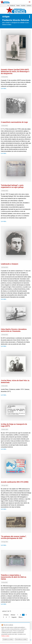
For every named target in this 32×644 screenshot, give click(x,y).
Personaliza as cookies (21, 639)
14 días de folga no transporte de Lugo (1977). (14, 425)
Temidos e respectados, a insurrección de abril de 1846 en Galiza (14, 577)
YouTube (23, 6)
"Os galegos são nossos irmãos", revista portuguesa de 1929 (14, 537)
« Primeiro (6, 615)
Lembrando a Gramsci (10, 264)
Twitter (18, 6)
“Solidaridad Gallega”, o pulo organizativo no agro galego (12, 186)
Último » (21, 617)
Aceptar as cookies (8, 639)
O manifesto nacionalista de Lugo (14, 122)
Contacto (29, 6)
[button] (30, 2)
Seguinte (14, 617)
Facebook (12, 6)
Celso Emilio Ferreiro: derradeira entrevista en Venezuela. (14, 330)
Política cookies (5, 636)
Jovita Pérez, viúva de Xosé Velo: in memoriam (15, 381)
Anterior (13, 615)
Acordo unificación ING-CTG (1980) (15, 482)
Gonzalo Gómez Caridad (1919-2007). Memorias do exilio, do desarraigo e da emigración (15, 71)
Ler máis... (14, 153)
